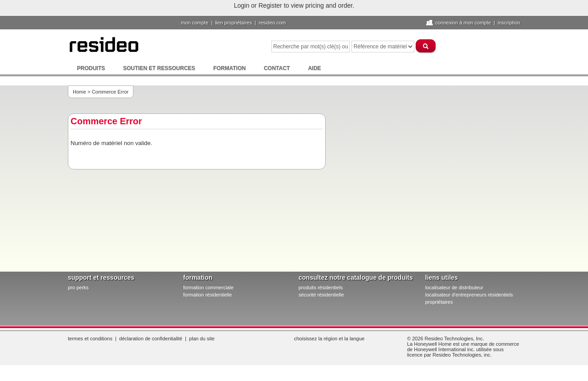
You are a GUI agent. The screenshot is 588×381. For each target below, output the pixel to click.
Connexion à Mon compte (463, 23)
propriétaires (439, 302)
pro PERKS (78, 287)
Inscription (509, 23)
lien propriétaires (234, 23)
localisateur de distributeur (454, 287)
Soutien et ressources (159, 68)
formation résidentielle (208, 295)
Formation (229, 68)
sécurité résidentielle (321, 295)
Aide (315, 68)
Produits (91, 68)
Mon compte (195, 23)
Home (79, 92)
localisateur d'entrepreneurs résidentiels (469, 295)
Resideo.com (272, 23)
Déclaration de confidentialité (151, 339)
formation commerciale (208, 287)
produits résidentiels (321, 287)
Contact (277, 68)
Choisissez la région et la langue (329, 339)
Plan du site (202, 339)
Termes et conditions (90, 339)
